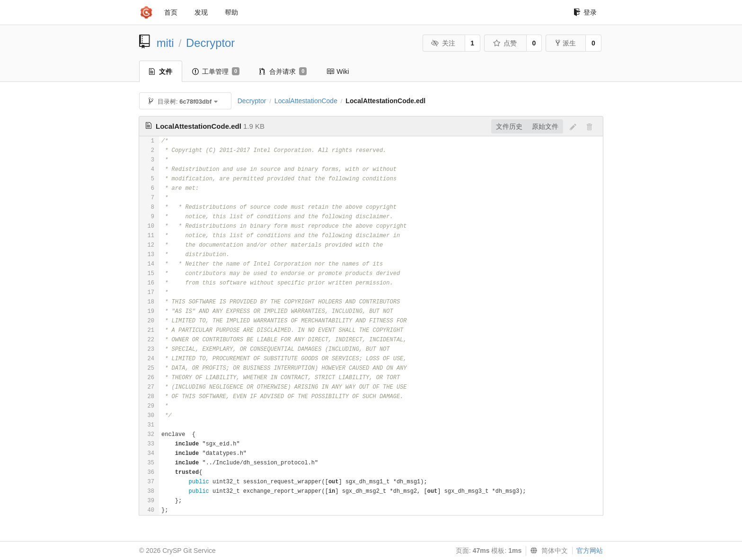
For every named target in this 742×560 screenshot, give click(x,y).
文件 (161, 71)
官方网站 (590, 551)
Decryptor (210, 43)
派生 (566, 43)
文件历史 (509, 126)
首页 (171, 12)
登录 (585, 12)
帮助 (231, 12)
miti (165, 43)
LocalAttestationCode (306, 101)
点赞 (505, 43)
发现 (201, 12)
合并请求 (283, 71)
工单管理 (216, 71)
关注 (443, 43)
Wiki (338, 71)
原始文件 (545, 126)
